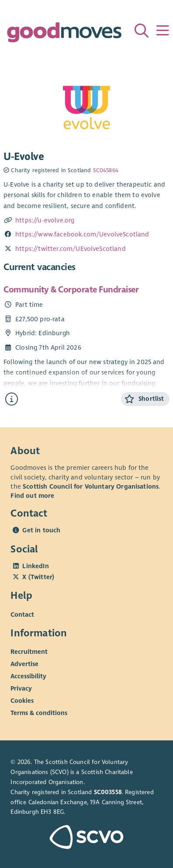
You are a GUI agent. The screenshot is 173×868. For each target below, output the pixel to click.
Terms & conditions (39, 713)
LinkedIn (35, 566)
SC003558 (108, 792)
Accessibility (28, 676)
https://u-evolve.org (45, 220)
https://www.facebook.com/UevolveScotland (82, 234)
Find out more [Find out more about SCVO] (32, 496)
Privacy (21, 688)
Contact (22, 614)
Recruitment (29, 652)
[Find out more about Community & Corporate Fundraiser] (12, 399)
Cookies (22, 701)
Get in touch (41, 530)
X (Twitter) (38, 577)
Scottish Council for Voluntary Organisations (91, 486)
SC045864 (106, 170)
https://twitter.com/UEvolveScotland (71, 249)
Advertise (24, 664)
